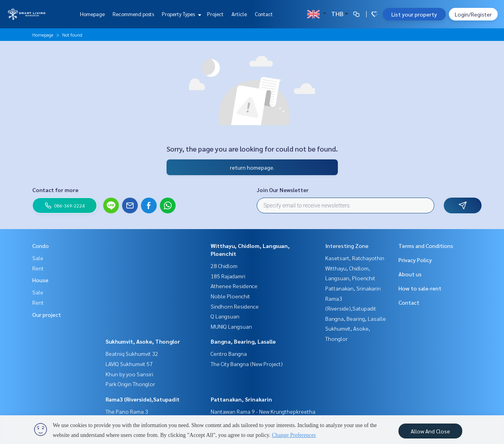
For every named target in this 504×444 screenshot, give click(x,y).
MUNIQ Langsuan (231, 326)
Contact (264, 14)
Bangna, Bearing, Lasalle (243, 341)
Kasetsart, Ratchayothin (355, 258)
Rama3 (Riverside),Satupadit (143, 399)
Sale (38, 258)
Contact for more (55, 190)
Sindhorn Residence (235, 306)
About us (410, 274)
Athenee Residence (234, 286)
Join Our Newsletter (283, 190)
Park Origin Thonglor (130, 384)
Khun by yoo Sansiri (129, 374)
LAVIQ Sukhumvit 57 (129, 364)
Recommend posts (133, 14)
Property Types (181, 14)
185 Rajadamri (228, 276)
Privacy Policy (415, 260)
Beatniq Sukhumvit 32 (132, 353)
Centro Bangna (229, 353)
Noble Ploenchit (230, 296)
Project (215, 14)
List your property (414, 14)
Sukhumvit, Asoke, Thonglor (143, 341)
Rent (38, 268)
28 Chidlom (224, 266)
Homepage (92, 14)
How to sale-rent (420, 288)
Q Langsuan (225, 316)
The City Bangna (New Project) (247, 364)
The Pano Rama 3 (127, 411)
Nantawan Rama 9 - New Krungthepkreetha (263, 411)
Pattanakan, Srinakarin (241, 399)
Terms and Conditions (426, 246)
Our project (47, 314)
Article (239, 14)
